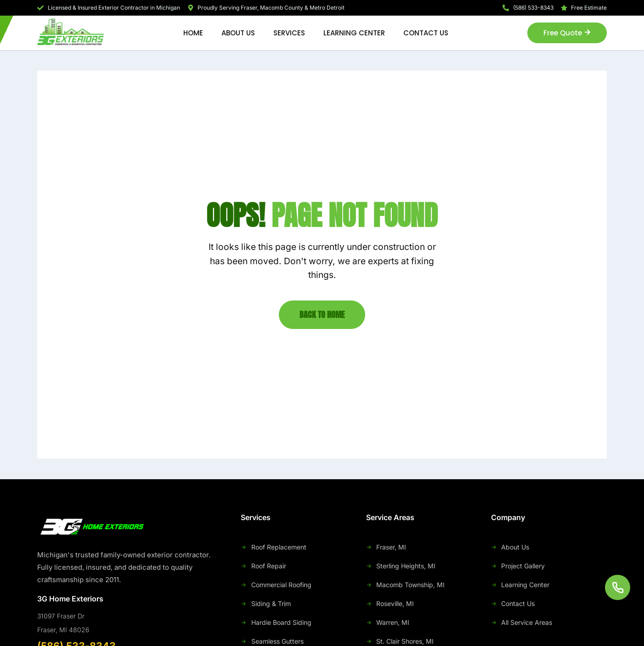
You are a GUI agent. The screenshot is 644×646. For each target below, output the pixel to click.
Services (289, 33)
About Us (238, 33)
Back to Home (322, 314)
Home (193, 33)
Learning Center (354, 33)
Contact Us (426, 33)
